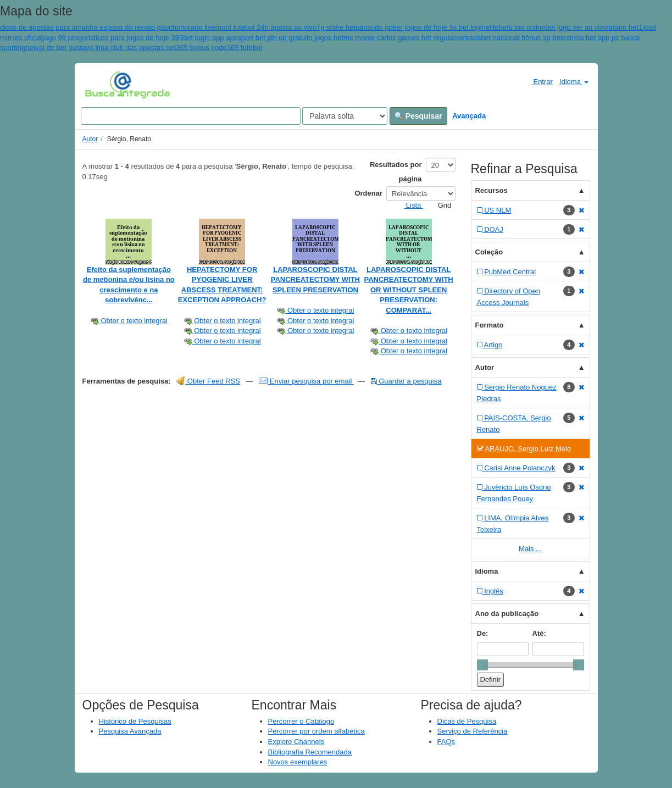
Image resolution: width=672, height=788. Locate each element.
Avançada (469, 116)
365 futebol (245, 48)
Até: (539, 633)
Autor (90, 139)
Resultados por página (396, 172)
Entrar (538, 81)
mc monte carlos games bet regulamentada (412, 38)
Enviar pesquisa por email (306, 381)
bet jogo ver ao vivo (576, 27)
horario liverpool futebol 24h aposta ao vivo (248, 27)
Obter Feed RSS (208, 381)
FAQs (446, 742)
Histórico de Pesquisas (135, 721)
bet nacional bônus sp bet (521, 38)
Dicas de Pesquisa (467, 721)
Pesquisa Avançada (130, 731)
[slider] (482, 665)
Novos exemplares (298, 762)
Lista (409, 205)
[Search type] (345, 116)
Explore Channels (296, 742)
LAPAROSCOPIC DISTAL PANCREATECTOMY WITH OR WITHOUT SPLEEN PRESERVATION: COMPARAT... (408, 290)
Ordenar (368, 193)
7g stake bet (336, 27)
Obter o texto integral (129, 321)
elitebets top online (515, 27)
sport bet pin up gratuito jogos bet (290, 38)
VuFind (102, 84)
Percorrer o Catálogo (301, 721)
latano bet (623, 27)
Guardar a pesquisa (406, 381)
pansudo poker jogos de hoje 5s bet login (421, 27)
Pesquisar (418, 116)
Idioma (574, 82)
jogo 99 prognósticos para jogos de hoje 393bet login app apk (140, 38)
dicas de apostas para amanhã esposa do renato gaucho (90, 27)
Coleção (489, 252)
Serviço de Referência (473, 731)
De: (483, 633)
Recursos (491, 190)
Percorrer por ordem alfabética (316, 731)
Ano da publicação (507, 614)
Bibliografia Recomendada (310, 752)
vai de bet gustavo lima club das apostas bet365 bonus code (131, 48)
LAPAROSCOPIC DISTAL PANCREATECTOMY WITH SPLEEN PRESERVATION (315, 280)
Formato (490, 325)
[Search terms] (191, 116)
